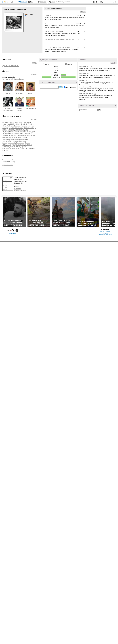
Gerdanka (17, 126)
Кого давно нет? (8, 79)
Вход (32, 2)
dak (15, 135)
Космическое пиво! (86, 94)
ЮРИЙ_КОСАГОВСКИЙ (27, 149)
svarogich (25, 137)
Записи (7, 9)
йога (10, 66)
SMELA (31, 93)
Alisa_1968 (18, 122)
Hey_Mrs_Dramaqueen (16, 128)
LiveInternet (8, 2)
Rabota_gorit (31, 132)
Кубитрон (15, 145)
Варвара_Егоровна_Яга (20, 139)
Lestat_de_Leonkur (14, 130)
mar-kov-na (20, 135)
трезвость (15, 66)
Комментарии (21, 9)
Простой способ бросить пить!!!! (57, 47)
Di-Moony (18, 124)
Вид (97, 2)
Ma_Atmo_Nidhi (7, 132)
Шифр (17, 149)
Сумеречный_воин (9, 149)
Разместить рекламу (105, 235)
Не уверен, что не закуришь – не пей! (60, 39)
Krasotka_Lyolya (29, 128)
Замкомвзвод (21, 143)
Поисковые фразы (20, 191)
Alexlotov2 (11, 122)
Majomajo (16, 132)
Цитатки (48, 15)
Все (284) (34, 119)
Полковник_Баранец (9, 147)
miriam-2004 (28, 135)
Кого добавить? (19, 79)
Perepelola (23, 132)
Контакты (105, 233)
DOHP (12, 124)
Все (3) (35, 63)
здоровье (6, 66)
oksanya (5, 137)
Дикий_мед (22, 141)
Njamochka (19, 93)
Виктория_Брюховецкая (10, 141)
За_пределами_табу (9, 143)
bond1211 (10, 135)
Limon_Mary (24, 130)
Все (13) (34, 74)
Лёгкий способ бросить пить (89, 87)
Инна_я (28, 143)
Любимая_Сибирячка (25, 145)
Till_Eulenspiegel (8, 134)
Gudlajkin (5, 128)
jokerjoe (8, 93)
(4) (102, 87)
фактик (82, 80)
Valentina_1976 (18, 134)
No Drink (26, 15)
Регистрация (24, 2)
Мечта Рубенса (31, 108)
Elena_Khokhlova (8, 126)
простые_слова (8, 165)
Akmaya (5, 122)
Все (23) (113, 63)
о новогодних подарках (54, 31)
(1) (91, 67)
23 (77, 23)
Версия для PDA (105, 232)
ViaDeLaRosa (28, 134)
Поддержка (94, 2)
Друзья (13, 9)
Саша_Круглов (21, 147)
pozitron (11, 137)
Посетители (18, 189)
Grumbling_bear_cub (27, 126)
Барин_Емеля (7, 139)
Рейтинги (43, 2)
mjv (34, 135)
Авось (53, 2)
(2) (87, 80)
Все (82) (83, 12)
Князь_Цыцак (7, 145)
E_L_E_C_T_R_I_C (27, 124)
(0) (91, 73)
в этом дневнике (71, 87)
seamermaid (17, 137)
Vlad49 (5, 135)
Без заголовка (84, 67)
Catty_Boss (6, 124)
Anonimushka (26, 122)
